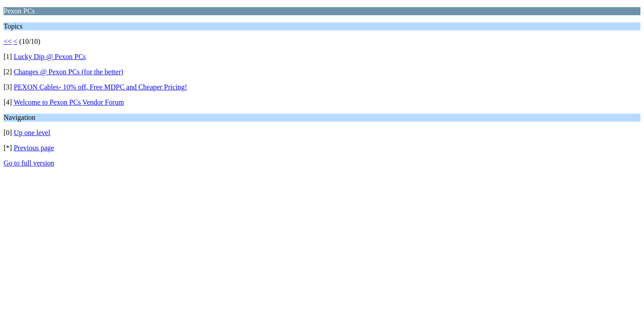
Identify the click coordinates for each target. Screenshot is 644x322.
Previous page (34, 148)
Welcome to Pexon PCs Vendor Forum (69, 102)
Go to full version (29, 163)
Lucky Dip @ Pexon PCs (50, 57)
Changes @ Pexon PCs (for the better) (69, 72)
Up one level (32, 133)
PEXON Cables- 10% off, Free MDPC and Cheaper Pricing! (101, 87)
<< (8, 41)
